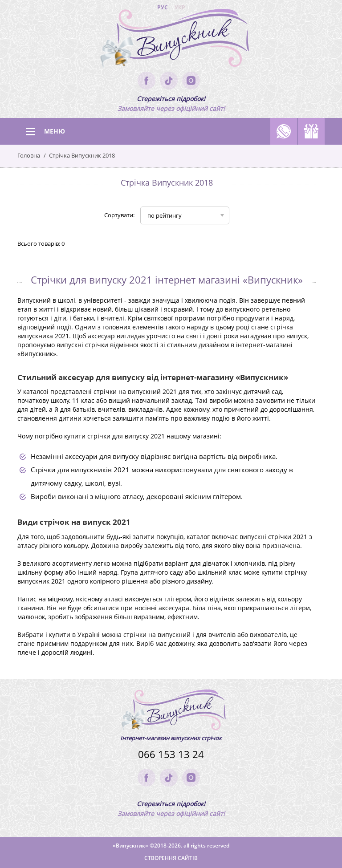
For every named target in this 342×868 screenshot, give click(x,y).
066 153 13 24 (171, 754)
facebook (147, 81)
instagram (191, 81)
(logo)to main (171, 40)
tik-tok (169, 81)
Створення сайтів (171, 858)
